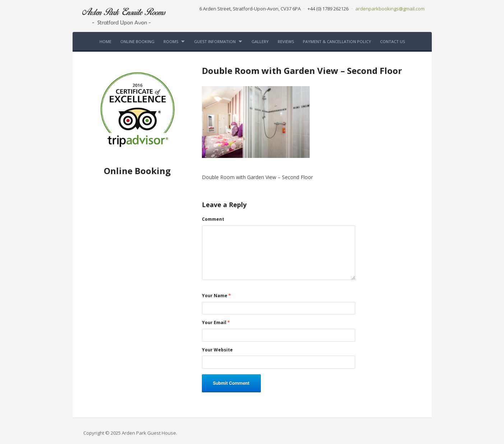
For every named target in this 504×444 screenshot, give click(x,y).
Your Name (216, 296)
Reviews (286, 41)
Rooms (171, 41)
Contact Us (392, 41)
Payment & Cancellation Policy (337, 41)
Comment (213, 219)
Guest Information (215, 41)
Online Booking (137, 41)
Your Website (217, 350)
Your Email (216, 323)
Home (105, 41)
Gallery (260, 41)
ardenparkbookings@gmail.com (390, 9)
